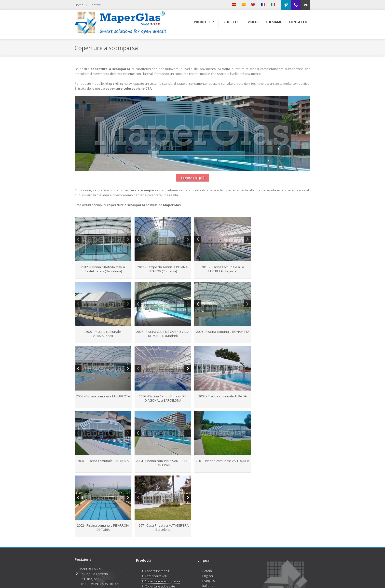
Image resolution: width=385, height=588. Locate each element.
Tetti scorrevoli (154, 511)
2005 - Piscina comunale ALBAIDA (103, 396)
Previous (78, 239)
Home (79, 5)
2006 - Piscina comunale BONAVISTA (163, 332)
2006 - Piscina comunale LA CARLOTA (222, 332)
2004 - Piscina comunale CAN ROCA (163, 396)
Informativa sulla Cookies (293, 577)
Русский (208, 526)
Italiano (208, 521)
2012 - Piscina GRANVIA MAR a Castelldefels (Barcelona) (103, 269)
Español (208, 531)
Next (128, 239)
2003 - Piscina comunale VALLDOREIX (282, 396)
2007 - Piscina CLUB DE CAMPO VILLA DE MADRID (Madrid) (103, 334)
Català (207, 506)
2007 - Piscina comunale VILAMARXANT (282, 269)
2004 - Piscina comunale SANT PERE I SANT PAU (222, 398)
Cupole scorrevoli (156, 527)
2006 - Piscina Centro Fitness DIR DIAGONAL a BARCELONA (282, 334)
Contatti (95, 5)
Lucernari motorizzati (159, 532)
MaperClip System (156, 537)
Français (209, 516)
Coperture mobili (155, 506)
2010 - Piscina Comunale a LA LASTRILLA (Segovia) (222, 269)
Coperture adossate (158, 522)
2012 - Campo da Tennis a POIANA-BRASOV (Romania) (163, 269)
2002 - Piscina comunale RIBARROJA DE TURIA (103, 463)
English (208, 511)
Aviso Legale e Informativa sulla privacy (244, 577)
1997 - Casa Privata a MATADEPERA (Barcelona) (163, 463)
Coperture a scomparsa (161, 517)
